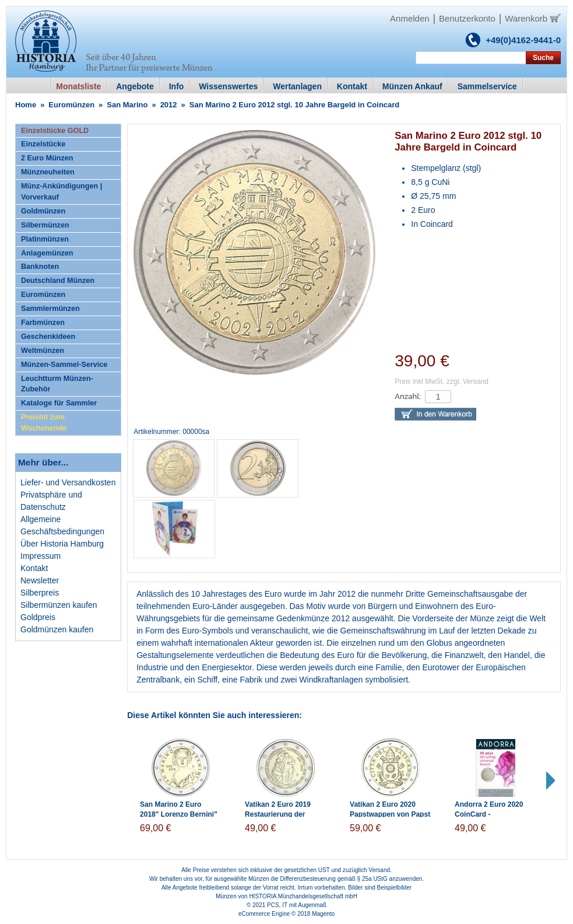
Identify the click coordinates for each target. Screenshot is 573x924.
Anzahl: (408, 396)
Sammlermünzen (50, 309)
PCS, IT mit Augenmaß (297, 905)
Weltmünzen (43, 351)
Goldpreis (38, 617)
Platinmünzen (45, 239)
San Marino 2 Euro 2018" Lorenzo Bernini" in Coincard (179, 814)
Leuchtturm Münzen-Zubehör (57, 384)
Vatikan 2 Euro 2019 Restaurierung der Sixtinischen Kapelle (279, 814)
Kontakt (34, 568)
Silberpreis (40, 593)
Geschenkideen (48, 337)
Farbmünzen (43, 323)
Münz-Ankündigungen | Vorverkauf (61, 192)
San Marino (127, 105)
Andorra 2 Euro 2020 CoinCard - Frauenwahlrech (489, 814)
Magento (323, 914)
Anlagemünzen (47, 253)
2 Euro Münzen (47, 158)
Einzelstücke (43, 144)
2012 (169, 105)
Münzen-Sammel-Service (64, 365)
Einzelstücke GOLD (55, 131)
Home (26, 105)
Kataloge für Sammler (59, 403)
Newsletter (40, 580)
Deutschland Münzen (58, 281)
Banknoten (40, 267)
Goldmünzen (43, 211)
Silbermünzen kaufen (59, 605)
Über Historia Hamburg (62, 544)
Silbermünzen (45, 225)
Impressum (41, 556)
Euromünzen (71, 105)
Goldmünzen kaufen (57, 629)
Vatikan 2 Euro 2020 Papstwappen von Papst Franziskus (390, 814)
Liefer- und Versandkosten (68, 482)
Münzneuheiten (48, 172)
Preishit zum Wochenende (44, 423)
